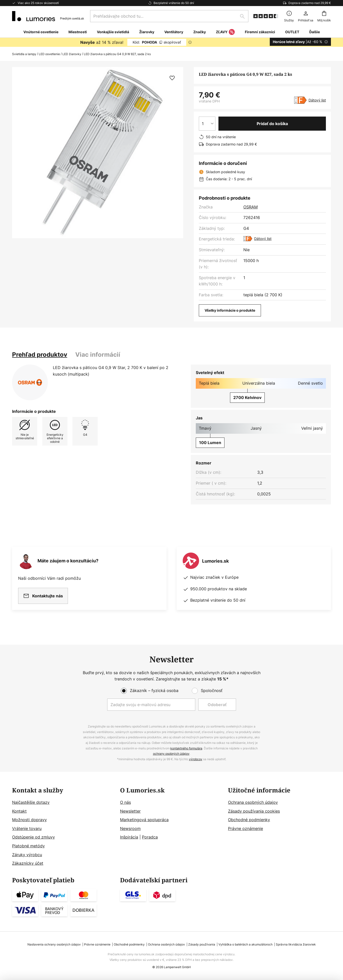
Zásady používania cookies (254, 811)
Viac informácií (98, 355)
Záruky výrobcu (27, 855)
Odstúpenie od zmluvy (33, 837)
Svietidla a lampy (24, 54)
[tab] (40, 355)
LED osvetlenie (49, 54)
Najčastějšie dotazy (31, 802)
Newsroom (130, 828)
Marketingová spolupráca (144, 820)
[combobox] (169, 16)
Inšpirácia (129, 837)
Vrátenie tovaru (27, 828)
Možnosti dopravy (29, 820)
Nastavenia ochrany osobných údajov (54, 944)
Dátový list (317, 100)
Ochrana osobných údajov (253, 802)
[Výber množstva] (207, 124)
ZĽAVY (225, 32)
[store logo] (48, 16)
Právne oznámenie (245, 828)
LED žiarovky (72, 54)
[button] (172, 78)
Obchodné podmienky (249, 820)
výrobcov (196, 759)
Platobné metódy (28, 846)
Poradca (150, 837)
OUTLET (292, 32)
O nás (125, 802)
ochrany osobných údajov (171, 754)
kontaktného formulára (186, 748)
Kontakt (19, 811)
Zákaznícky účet (28, 863)
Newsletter (130, 811)
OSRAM (251, 207)
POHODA (157, 42)
